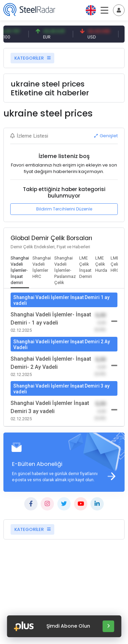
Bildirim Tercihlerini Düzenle (64, 209)
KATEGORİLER (32, 58)
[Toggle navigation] (119, 10)
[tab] (20, 271)
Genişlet (106, 136)
